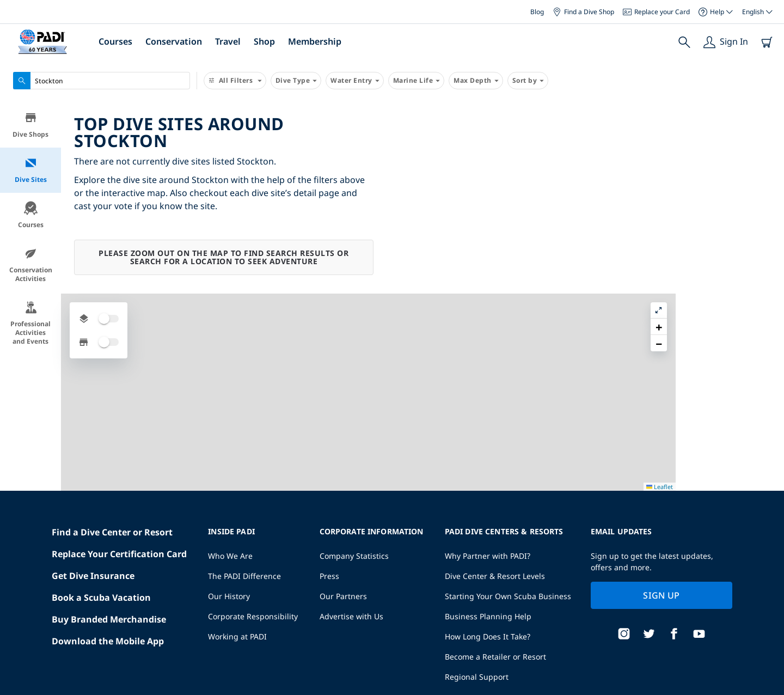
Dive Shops (30, 125)
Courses (115, 41)
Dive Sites (31, 170)
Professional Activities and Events (30, 323)
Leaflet (768, 691)
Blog (537, 12)
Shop (264, 41)
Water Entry (355, 81)
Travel (228, 41)
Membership (315, 41)
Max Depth (476, 81)
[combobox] (102, 81)
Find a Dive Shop (583, 12)
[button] (767, 136)
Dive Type (296, 81)
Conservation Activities (31, 265)
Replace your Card (656, 12)
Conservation (174, 41)
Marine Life (416, 81)
